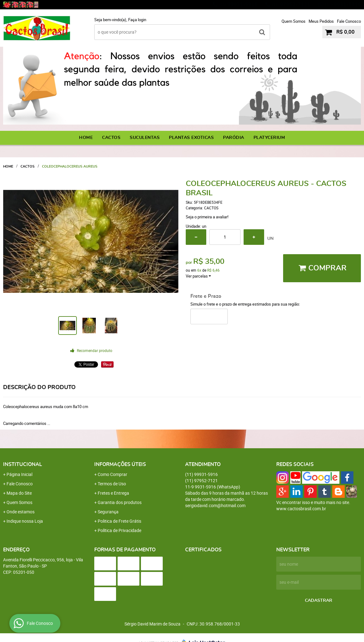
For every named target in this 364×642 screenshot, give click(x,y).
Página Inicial (19, 474)
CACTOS (111, 138)
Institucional (23, 464)
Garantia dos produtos (120, 502)
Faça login (137, 20)
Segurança (108, 512)
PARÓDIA (234, 138)
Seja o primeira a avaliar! (207, 217)
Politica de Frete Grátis (119, 521)
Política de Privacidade (119, 530)
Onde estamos (21, 512)
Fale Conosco (349, 21)
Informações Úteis (120, 464)
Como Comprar (112, 474)
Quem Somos (294, 21)
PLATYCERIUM (269, 138)
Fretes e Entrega (113, 493)
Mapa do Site (19, 493)
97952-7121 (291, 5)
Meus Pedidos (321, 21)
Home (86, 138)
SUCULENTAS (145, 138)
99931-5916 (238, 5)
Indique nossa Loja (25, 521)
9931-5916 (343, 5)
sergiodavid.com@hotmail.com (215, 505)
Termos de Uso (112, 484)
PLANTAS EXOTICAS (191, 138)
